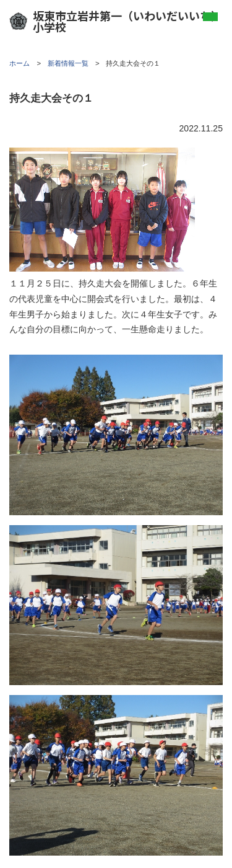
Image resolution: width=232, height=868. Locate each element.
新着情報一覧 (68, 63)
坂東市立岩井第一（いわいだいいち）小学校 (116, 21)
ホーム (19, 63)
